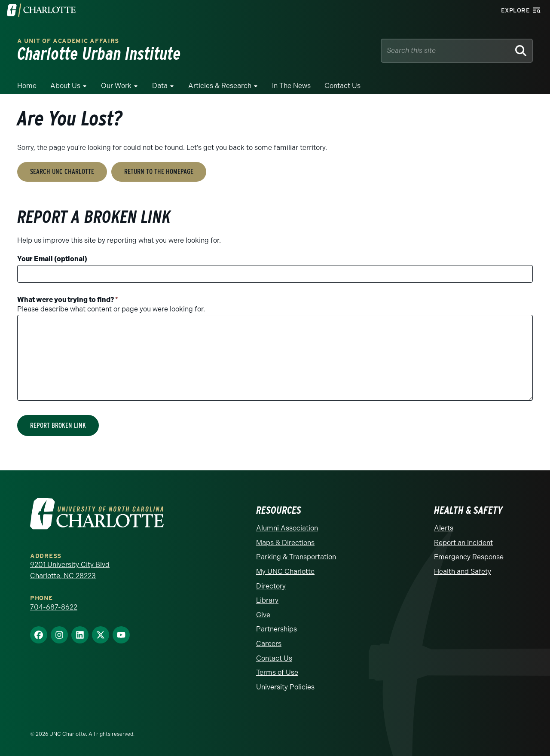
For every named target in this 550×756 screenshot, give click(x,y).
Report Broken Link (58, 425)
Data (160, 86)
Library (267, 600)
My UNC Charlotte (285, 572)
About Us (65, 86)
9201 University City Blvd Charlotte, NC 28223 (70, 570)
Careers (269, 644)
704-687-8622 (54, 607)
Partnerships (277, 629)
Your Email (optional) (52, 259)
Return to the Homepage (159, 172)
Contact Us (342, 86)
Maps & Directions (285, 543)
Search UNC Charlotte (62, 172)
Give (263, 615)
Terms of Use (277, 672)
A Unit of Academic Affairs (68, 41)
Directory (271, 586)
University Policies (285, 687)
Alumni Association (287, 528)
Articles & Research (220, 86)
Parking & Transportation (296, 557)
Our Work (116, 86)
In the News (291, 86)
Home (27, 86)
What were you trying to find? (68, 300)
